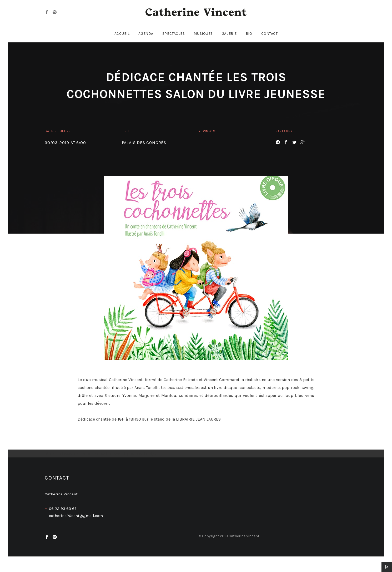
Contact (270, 34)
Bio (249, 34)
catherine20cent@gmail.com (76, 516)
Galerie (229, 34)
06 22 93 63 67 (63, 509)
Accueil (122, 34)
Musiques (203, 34)
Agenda (146, 34)
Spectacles (174, 34)
